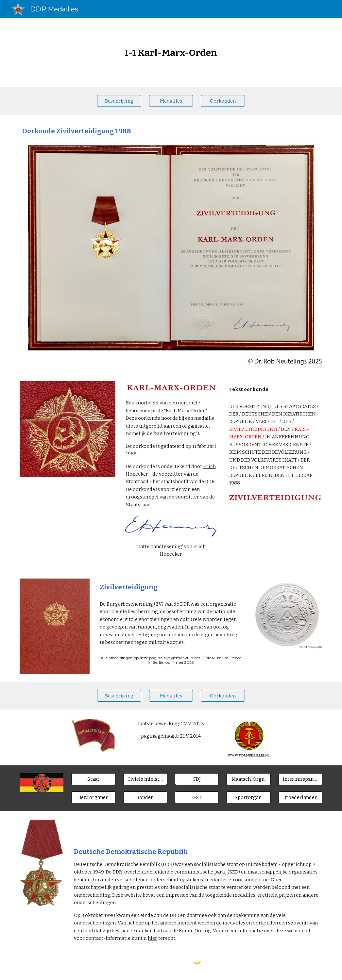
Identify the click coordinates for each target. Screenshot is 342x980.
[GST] (197, 797)
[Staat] (93, 779)
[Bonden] (145, 797)
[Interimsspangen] (301, 779)
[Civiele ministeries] (145, 779)
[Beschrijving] (119, 101)
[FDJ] (197, 779)
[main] (171, 53)
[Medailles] (171, 101)
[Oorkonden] (223, 101)
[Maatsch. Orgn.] (249, 779)
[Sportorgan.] (249, 797)
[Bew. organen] (93, 797)
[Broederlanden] (301, 797)
